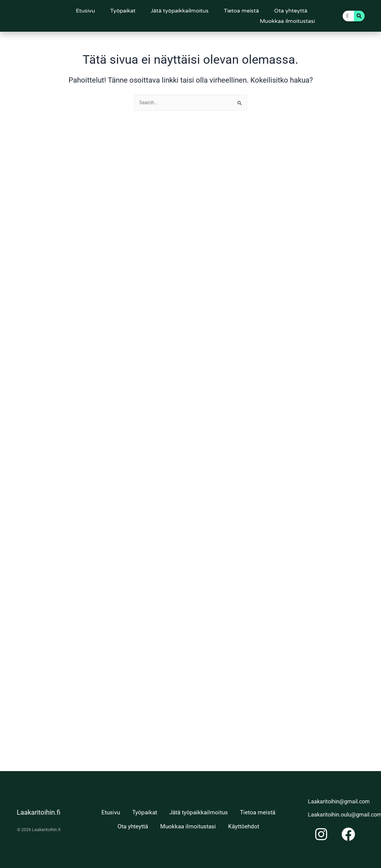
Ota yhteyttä (291, 11)
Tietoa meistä (241, 11)
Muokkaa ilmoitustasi (287, 21)
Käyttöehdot (244, 826)
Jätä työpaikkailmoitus (180, 11)
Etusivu (85, 11)
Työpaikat (123, 11)
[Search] (359, 16)
